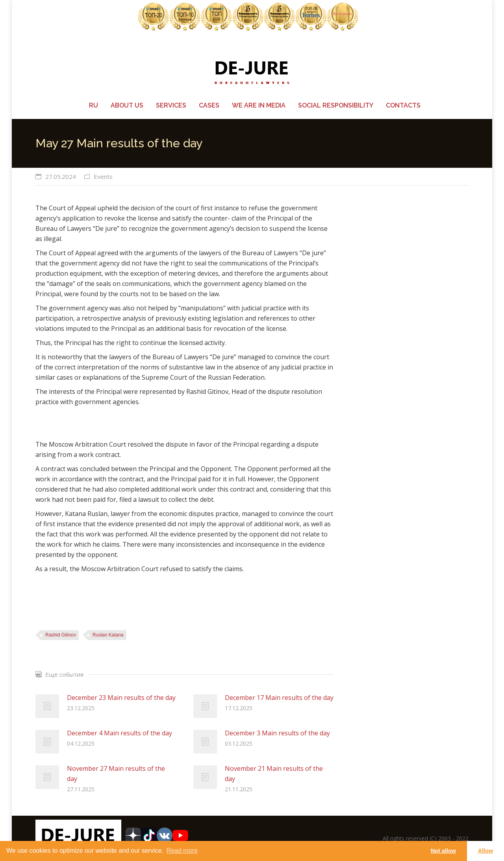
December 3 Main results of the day (277, 733)
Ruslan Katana (108, 635)
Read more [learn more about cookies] (182, 851)
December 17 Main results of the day (279, 698)
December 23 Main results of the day (121, 698)
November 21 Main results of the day (274, 774)
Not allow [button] (443, 851)
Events (103, 176)
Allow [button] (485, 851)
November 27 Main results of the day (116, 774)
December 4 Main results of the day (120, 733)
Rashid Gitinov (61, 635)
